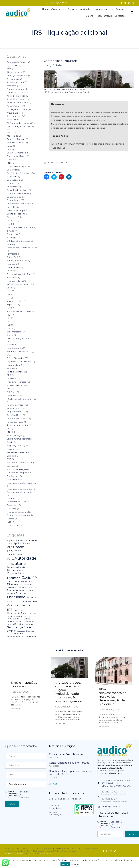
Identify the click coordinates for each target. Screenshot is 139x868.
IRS (8, 322)
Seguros (11, 449)
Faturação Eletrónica (17, 261)
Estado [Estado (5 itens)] (22, 590)
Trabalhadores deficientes (19, 489)
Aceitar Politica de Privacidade (13, 795)
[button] (16, 709)
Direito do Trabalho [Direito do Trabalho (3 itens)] (27, 581)
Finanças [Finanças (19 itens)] (21, 593)
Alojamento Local (15, 82)
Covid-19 (11, 207)
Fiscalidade (12, 267)
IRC (8, 315)
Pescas (10, 368)
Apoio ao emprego (16, 96)
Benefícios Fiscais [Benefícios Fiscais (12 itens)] (16, 567)
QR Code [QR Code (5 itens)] (31, 616)
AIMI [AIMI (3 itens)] (22, 541)
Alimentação (13, 79)
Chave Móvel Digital (17, 156)
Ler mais (75, 864)
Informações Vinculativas (19, 311)
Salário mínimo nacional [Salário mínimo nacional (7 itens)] (23, 624)
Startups (11, 466)
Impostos (11, 305)
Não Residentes (15, 348)
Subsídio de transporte (18, 473)
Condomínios (13, 187)
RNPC (10, 432)
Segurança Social (15, 446)
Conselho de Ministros (17, 190)
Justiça (10, 335)
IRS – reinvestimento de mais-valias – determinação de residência (113, 697)
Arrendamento (14, 116)
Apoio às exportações (17, 103)
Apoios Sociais (14, 106)
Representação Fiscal (17, 418)
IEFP (9, 291)
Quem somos (58, 9)
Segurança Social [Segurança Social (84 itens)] (20, 627)
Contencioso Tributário (61, 61)
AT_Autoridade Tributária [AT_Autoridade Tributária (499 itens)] (22, 561)
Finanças (11, 264)
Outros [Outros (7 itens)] (33, 613)
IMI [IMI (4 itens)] (28, 598)
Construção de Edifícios (18, 193)
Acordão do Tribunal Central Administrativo (65, 90)
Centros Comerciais (16, 153)
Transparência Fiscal (16, 502)
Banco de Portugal (16, 139)
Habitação (12, 277)
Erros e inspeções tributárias (24, 685)
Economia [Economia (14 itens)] (30, 587)
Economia (12, 234)
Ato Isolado (12, 136)
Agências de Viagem (17, 62)
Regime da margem (17, 405)
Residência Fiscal (15, 422)
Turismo (11, 519)
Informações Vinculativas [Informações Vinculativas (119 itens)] (22, 603)
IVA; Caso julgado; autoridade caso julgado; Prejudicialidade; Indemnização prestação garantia (69, 692)
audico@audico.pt (111, 806)
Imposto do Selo (15, 301)
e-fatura (11, 231)
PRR (9, 389)
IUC (9, 325)
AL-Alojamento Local (17, 75)
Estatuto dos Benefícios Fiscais (22, 248)
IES (8, 294)
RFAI (9, 429)
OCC (9, 355)
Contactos (120, 16)
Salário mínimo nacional (18, 439)
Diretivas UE (13, 217)
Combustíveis (13, 180)
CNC (9, 163)
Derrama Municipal (16, 210)
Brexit (10, 146)
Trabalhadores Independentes (22, 492)
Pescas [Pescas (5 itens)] (10, 616)
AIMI (9, 69)
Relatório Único (14, 415)
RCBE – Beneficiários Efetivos (21, 399)
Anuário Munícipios (16, 92)
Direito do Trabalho (16, 214)
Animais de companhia (18, 89)
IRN (9, 318)
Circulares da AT (14, 160)
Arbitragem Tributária (17, 109)
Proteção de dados (16, 385)
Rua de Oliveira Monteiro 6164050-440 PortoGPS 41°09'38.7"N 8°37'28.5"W (116, 783)
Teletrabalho (13, 479)
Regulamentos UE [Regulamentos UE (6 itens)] (15, 622)
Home (45, 9)
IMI (8, 298)
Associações (13, 120)
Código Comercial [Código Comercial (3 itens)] (13, 581)
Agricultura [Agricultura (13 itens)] (13, 540)
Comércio (12, 183)
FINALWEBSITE (45, 853)
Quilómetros (13, 395)
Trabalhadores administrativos (21, 483)
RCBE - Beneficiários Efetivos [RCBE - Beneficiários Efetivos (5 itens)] (19, 619)
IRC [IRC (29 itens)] (29, 606)
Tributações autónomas (18, 515)
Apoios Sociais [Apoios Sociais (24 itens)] (22, 543)
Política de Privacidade (55, 807)
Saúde (10, 442)
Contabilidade (14, 200)
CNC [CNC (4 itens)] (28, 567)
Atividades (86, 9)
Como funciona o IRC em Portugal (70, 763)
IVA (8, 328)
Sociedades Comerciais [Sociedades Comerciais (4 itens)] (26, 631)
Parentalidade (14, 365)
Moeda (10, 345)
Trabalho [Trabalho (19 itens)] (31, 637)
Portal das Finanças (16, 372)
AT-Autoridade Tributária (19, 123)
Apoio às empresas (16, 99)
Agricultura (12, 65)
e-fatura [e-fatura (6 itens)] (20, 588)
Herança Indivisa (15, 281)
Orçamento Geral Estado (19, 362)
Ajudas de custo (15, 72)
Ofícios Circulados (15, 358)
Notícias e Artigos (104, 9)
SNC (9, 459)
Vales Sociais (13, 525)
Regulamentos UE (16, 412)
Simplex (11, 456)
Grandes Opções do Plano (19, 274)
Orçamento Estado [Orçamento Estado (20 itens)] (18, 613)
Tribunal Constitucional (18, 512)
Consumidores (14, 197)
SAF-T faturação (15, 435)
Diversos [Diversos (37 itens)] (13, 584)
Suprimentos (13, 476)
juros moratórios (15, 332)
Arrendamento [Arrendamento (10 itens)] (14, 554)
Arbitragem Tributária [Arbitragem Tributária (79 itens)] (15, 549)
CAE (9, 149)
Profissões (12, 379)
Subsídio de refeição (17, 469)
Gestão (10, 271)
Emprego (11, 238)
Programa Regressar (17, 382)
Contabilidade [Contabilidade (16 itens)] (15, 570)
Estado (10, 244)
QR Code (11, 392)
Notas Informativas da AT (19, 351)
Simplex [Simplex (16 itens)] (12, 631)
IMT (9, 308)
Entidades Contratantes (18, 241)
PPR (9, 375)
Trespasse (12, 508)
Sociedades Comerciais (18, 463)
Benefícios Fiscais (15, 143)
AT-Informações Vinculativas (20, 126)
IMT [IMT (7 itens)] (15, 602)
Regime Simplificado (17, 408)
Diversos (11, 221)
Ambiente (12, 86)
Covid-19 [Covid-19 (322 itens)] (29, 578)
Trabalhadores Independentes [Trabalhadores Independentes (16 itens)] (15, 635)
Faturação (12, 257)
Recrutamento (104, 16)
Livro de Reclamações (56, 813)
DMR (9, 224)
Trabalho (11, 498)
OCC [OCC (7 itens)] (22, 610)
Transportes (12, 505)
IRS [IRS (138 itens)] (10, 610)
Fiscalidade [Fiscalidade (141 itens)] (16, 597)
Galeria (90, 16)
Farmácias (12, 254)
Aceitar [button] (65, 864)
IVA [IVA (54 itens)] (16, 610)
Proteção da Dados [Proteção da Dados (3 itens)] (20, 616)
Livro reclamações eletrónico (21, 339)
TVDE (9, 522)
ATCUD (10, 132)
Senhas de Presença (17, 452)
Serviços (73, 9)
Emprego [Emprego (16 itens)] (12, 590)
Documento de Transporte (20, 227)
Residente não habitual (18, 425)
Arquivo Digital (14, 113)
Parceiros (120, 9)
